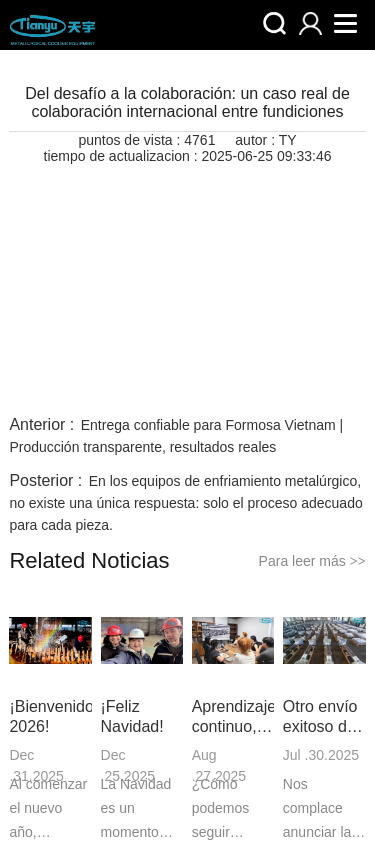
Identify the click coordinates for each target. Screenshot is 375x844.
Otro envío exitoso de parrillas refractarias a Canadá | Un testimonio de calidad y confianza (323, 717)
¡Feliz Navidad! (132, 716)
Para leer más (312, 561)
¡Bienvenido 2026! (50, 716)
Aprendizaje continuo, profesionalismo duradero (233, 717)
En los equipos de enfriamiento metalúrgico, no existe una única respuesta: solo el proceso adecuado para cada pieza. (185, 503)
